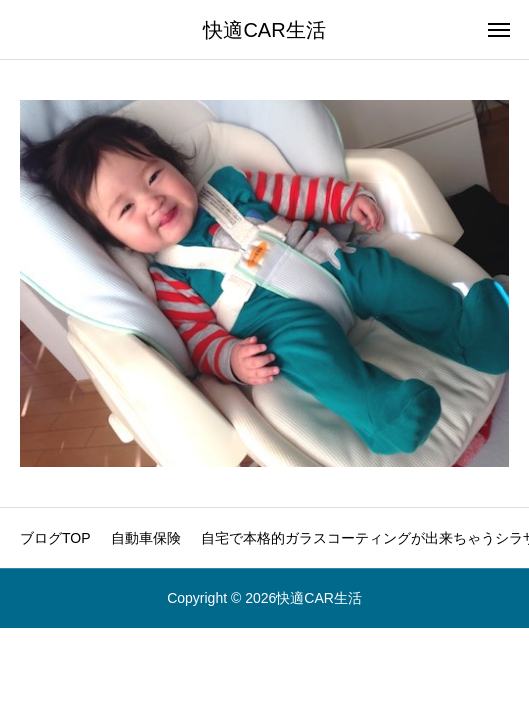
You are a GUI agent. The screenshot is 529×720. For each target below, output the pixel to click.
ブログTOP (55, 538)
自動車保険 (146, 538)
